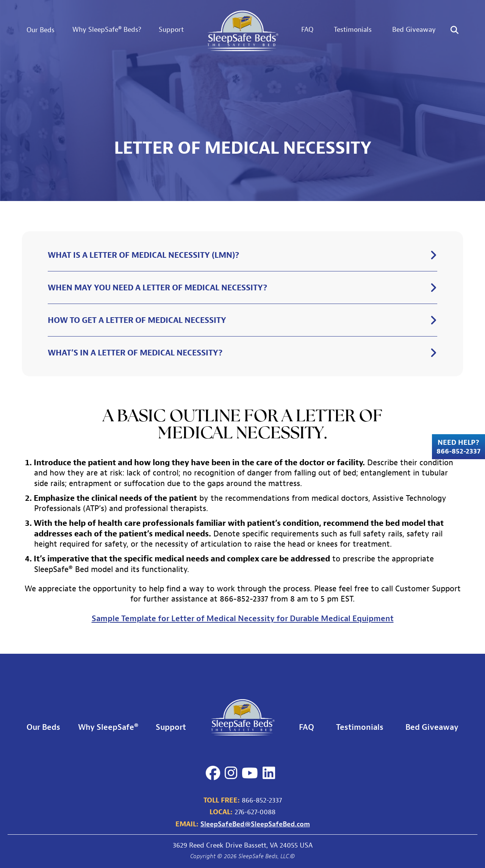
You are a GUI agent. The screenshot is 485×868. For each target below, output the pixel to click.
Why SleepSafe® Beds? (107, 29)
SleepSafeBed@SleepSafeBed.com (255, 824)
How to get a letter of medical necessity (137, 320)
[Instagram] (231, 773)
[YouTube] (250, 773)
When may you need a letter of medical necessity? (157, 287)
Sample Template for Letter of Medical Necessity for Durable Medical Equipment (243, 618)
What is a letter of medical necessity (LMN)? (143, 255)
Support (171, 29)
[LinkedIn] (269, 773)
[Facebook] (213, 773)
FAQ (307, 29)
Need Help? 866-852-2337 (458, 446)
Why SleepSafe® (108, 727)
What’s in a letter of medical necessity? (135, 352)
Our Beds (41, 30)
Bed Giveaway (414, 29)
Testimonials (353, 29)
